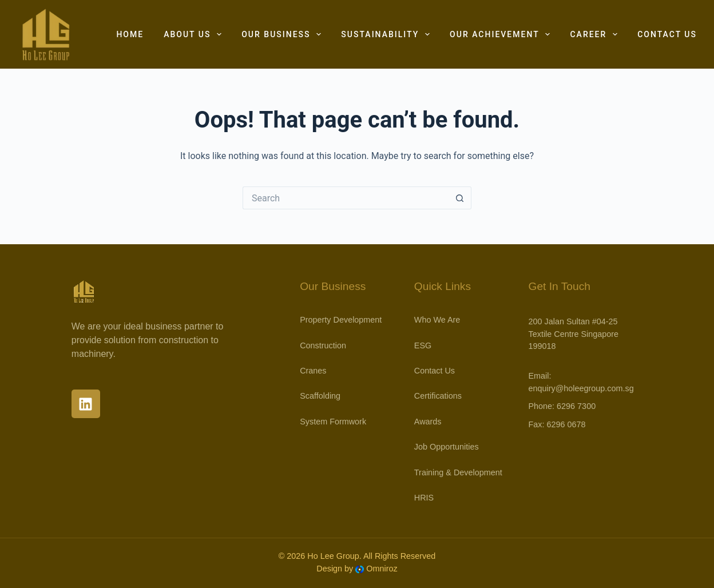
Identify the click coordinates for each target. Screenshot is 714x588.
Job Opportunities (447, 447)
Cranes (313, 371)
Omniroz (382, 569)
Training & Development (458, 472)
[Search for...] (346, 198)
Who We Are (437, 320)
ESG (423, 345)
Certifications (438, 396)
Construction (323, 345)
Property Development (341, 320)
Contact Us (667, 34)
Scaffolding (320, 396)
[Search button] (460, 198)
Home (130, 34)
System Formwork (333, 422)
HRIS (424, 498)
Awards (428, 422)
